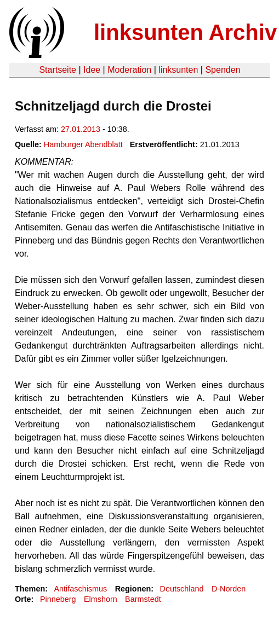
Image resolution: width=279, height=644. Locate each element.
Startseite (58, 70)
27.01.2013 (81, 129)
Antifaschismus (80, 589)
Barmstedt (143, 599)
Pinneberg (58, 599)
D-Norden (229, 589)
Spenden (223, 70)
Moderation (129, 70)
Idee (92, 70)
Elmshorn (101, 599)
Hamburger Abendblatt (83, 144)
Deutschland (182, 589)
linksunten (178, 70)
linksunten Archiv (185, 32)
